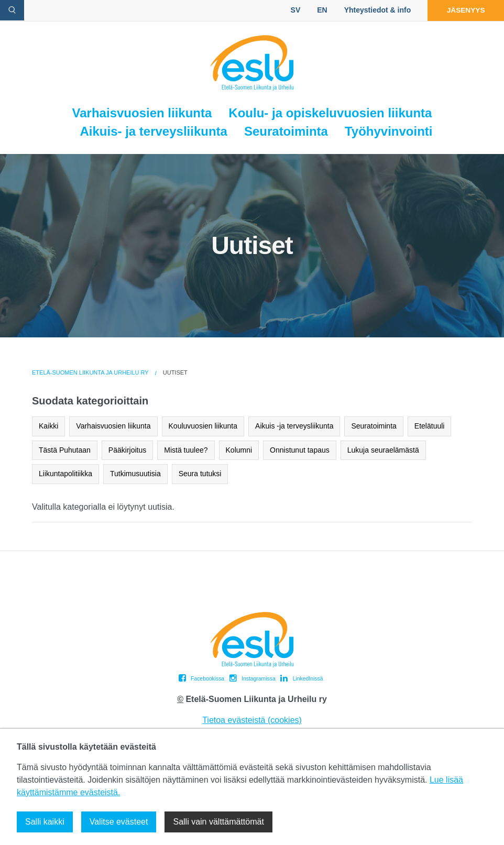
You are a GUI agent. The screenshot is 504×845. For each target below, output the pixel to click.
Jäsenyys (463, 10)
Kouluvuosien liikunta (203, 426)
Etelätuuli (430, 426)
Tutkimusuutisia (135, 474)
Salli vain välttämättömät (218, 822)
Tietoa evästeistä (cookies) (252, 720)
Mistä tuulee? (186, 450)
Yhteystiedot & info (373, 10)
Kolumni (239, 450)
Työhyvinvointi (389, 131)
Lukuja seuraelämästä (383, 450)
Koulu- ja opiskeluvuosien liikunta (330, 113)
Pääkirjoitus (127, 450)
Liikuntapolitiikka (65, 474)
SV (291, 10)
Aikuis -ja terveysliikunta (294, 426)
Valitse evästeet (119, 822)
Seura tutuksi (200, 474)
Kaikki (48, 426)
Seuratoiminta (286, 131)
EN (317, 10)
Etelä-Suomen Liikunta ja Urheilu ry (90, 372)
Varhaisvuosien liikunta (142, 113)
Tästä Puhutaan (65, 450)
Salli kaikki (45, 822)
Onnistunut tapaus (300, 450)
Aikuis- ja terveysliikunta (153, 131)
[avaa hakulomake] (12, 10)
